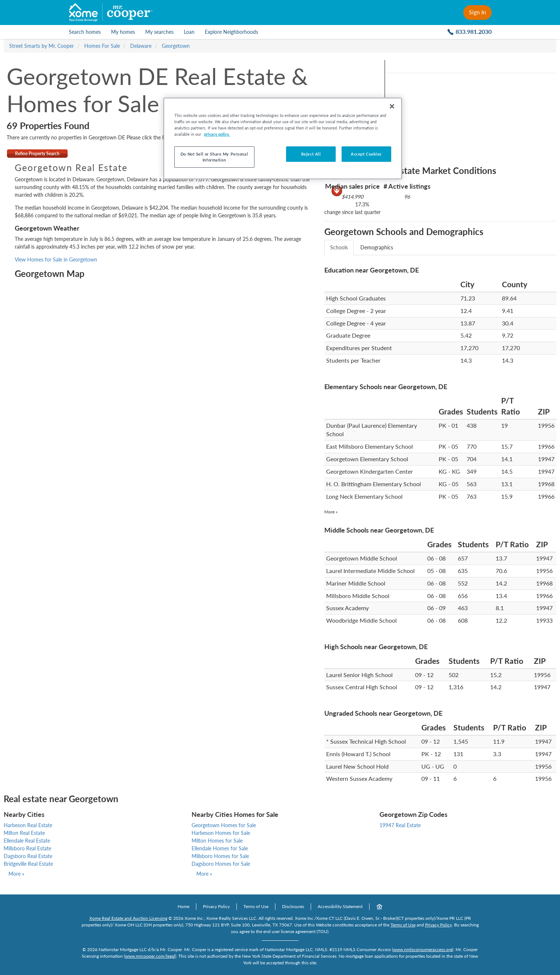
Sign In (477, 12)
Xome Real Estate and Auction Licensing (128, 918)
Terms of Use (256, 906)
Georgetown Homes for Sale (224, 825)
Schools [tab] (339, 247)
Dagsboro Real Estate (28, 856)
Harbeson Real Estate (28, 825)
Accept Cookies (366, 154)
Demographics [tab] (377, 247)
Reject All (311, 154)
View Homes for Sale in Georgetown (56, 259)
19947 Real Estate (400, 825)
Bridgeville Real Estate (28, 864)
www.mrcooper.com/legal (150, 956)
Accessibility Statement (340, 906)
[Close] (392, 106)
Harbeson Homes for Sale (221, 833)
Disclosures (293, 906)
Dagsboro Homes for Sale (221, 864)
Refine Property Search (37, 154)
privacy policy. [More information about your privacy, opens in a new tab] (217, 134)
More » (331, 512)
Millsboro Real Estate (27, 848)
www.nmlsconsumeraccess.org (423, 949)
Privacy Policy (216, 906)
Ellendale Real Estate (27, 841)
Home (183, 906)
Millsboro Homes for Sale (220, 856)
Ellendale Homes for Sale (220, 848)
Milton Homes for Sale (217, 841)
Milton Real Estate (24, 833)
